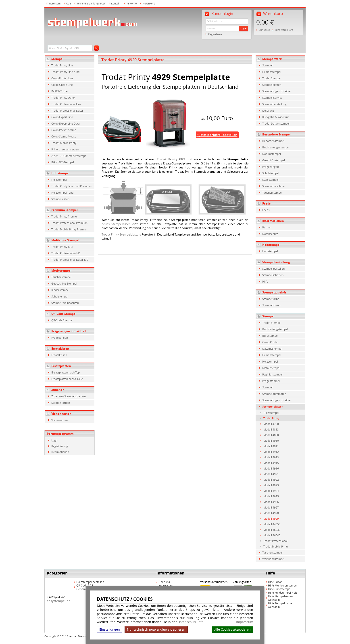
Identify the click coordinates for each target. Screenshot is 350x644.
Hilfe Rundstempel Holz (283, 593)
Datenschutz (270, 234)
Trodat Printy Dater (63, 98)
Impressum (245, 622)
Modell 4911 (271, 446)
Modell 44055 (272, 524)
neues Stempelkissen (116, 224)
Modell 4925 (271, 496)
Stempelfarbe (271, 299)
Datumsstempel (272, 349)
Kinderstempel (60, 290)
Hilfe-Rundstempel (280, 589)
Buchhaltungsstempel (276, 147)
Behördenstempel (273, 141)
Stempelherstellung (274, 104)
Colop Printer (270, 342)
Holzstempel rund (62, 193)
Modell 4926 (271, 502)
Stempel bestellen (273, 269)
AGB (69, 3)
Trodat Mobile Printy (64, 143)
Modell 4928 (271, 513)
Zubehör (58, 390)
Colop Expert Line (62, 117)
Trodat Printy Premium (65, 216)
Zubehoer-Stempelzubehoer (69, 396)
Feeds (266, 203)
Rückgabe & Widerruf (275, 117)
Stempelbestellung (276, 262)
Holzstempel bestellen (90, 582)
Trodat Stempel (272, 78)
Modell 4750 (271, 424)
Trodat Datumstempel (276, 123)
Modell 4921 (271, 474)
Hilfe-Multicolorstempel (283, 585)
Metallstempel (271, 368)
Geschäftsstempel (274, 160)
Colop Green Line (62, 85)
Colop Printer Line (62, 78)
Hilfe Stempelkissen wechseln (280, 598)
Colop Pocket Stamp (64, 130)
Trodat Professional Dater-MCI (70, 260)
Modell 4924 (271, 491)
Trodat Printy (271, 418)
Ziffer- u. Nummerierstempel (69, 156)
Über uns (164, 582)
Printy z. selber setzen (65, 149)
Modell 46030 (272, 530)
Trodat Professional (275, 541)
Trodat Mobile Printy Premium (70, 229)
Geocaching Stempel (64, 283)
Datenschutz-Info (191, 622)
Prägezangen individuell (69, 331)
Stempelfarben (61, 403)
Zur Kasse (264, 30)
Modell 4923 (271, 485)
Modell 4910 (271, 441)
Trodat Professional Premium (69, 223)
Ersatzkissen (60, 349)
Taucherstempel (61, 277)
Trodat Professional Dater (67, 111)
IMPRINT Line (59, 91)
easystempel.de (59, 601)
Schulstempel (60, 296)
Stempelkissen (60, 199)
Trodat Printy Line (62, 65)
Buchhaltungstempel (275, 329)
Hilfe (265, 281)
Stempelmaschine (273, 186)
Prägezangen (60, 338)
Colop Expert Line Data (66, 123)
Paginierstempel (272, 374)
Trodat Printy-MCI (62, 247)
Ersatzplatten (61, 366)
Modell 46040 (272, 535)
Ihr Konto (131, 3)
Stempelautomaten (274, 394)
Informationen (60, 452)
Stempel (57, 59)
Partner (267, 227)
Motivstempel (61, 271)
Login (244, 29)
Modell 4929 (271, 519)
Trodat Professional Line (66, 104)
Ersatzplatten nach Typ (66, 372)
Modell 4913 (271, 457)
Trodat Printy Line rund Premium (71, 186)
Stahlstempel (270, 180)
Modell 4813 (271, 429)
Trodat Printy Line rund (65, 72)
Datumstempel (272, 154)
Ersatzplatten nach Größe (67, 379)
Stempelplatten (272, 85)
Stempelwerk (272, 59)
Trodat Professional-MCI (66, 253)
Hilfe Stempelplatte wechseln (280, 605)
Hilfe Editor (275, 582)
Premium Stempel (65, 210)
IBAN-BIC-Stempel (63, 162)
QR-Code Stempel (64, 314)
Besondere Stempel (276, 134)
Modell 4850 (271, 435)
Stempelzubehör (274, 292)
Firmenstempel (272, 72)
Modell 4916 (271, 468)
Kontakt (116, 3)
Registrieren (215, 34)
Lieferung (268, 111)
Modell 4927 (271, 507)
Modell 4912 (271, 452)
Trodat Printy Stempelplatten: (121, 234)
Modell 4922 (271, 480)
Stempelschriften (273, 275)
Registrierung (60, 446)
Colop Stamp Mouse (64, 136)
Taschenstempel (272, 552)
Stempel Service (272, 98)
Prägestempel (271, 381)
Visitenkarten (61, 414)
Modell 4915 (271, 463)
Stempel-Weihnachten (65, 303)
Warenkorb (149, 3)
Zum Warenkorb (284, 30)
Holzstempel (60, 173)
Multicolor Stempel (65, 240)
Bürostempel (270, 336)
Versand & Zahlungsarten (91, 3)
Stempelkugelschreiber (277, 91)
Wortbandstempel (273, 559)
